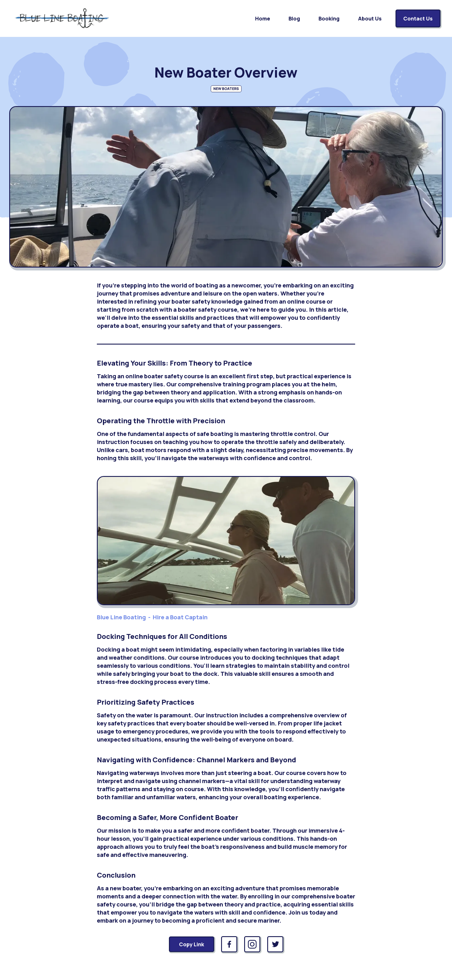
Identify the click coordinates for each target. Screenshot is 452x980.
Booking (329, 18)
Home (263, 18)
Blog (294, 18)
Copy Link (192, 944)
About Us (370, 18)
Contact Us (418, 18)
